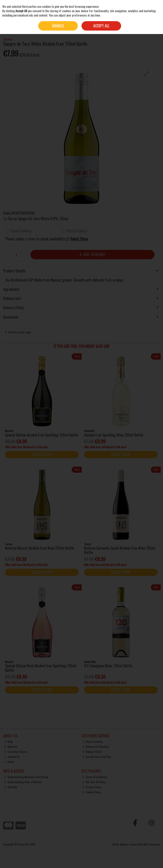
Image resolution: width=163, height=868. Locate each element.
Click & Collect (77, 231)
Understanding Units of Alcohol (23, 782)
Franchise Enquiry (16, 752)
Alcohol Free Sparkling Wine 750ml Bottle (114, 435)
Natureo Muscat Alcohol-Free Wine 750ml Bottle (39, 548)
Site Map (11, 787)
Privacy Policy (92, 787)
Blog (8, 741)
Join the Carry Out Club (97, 757)
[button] (146, 74)
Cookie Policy (92, 792)
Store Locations (93, 741)
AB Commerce (152, 844)
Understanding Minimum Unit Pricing (26, 777)
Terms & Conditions (95, 777)
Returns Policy (92, 752)
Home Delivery (21, 231)
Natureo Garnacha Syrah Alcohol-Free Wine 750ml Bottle (120, 550)
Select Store (79, 239)
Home (9, 762)
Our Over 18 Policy (94, 782)
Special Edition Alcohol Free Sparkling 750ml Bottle (42, 435)
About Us (11, 747)
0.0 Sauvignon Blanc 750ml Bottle (108, 666)
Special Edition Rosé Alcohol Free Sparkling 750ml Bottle (41, 668)
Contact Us (12, 757)
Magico (124, 844)
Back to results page (20, 332)
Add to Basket (92, 254)
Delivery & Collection (96, 747)
